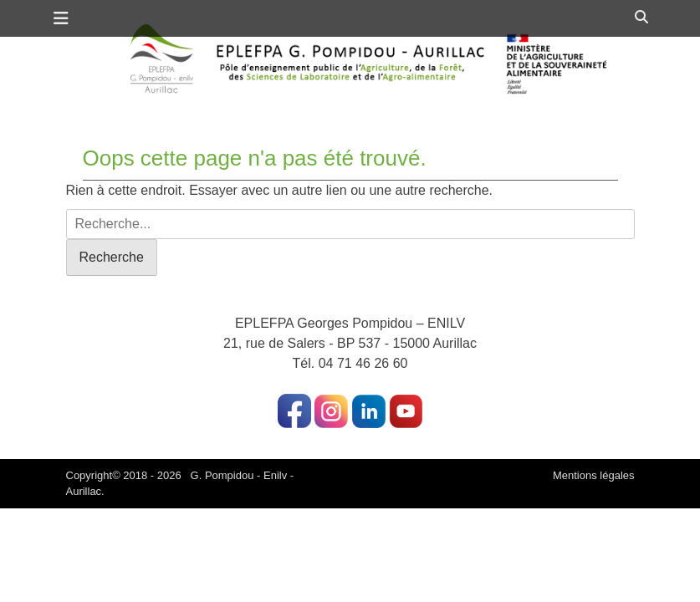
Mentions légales (594, 475)
